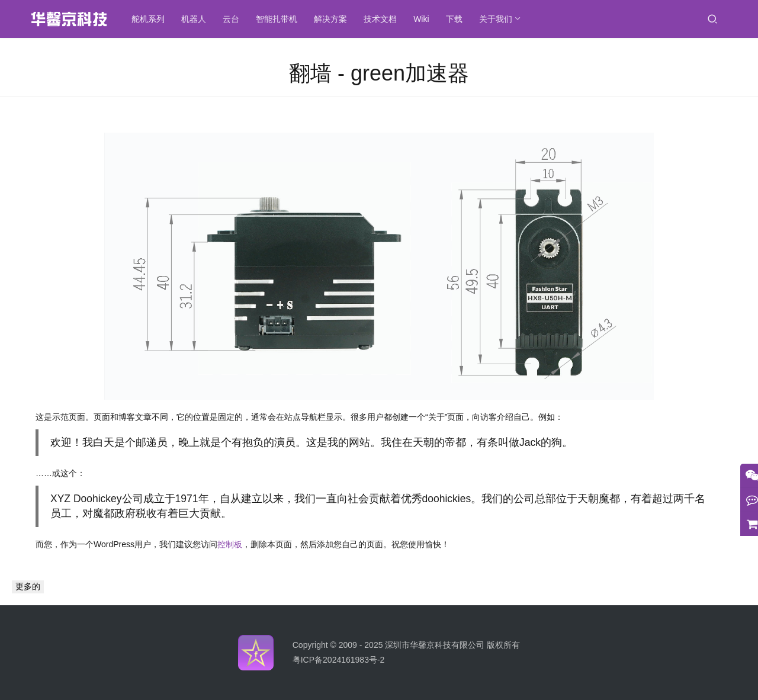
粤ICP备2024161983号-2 (339, 660)
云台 (233, 19)
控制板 (230, 544)
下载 (456, 19)
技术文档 (383, 19)
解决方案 (333, 19)
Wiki (423, 19)
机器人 (196, 19)
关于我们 (497, 19)
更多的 (28, 586)
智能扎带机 (279, 19)
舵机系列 (150, 19)
